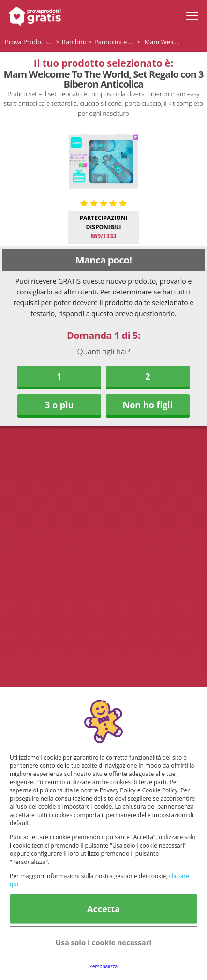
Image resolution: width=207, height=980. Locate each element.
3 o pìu (59, 405)
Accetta (103, 909)
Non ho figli (148, 405)
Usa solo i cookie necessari (103, 942)
